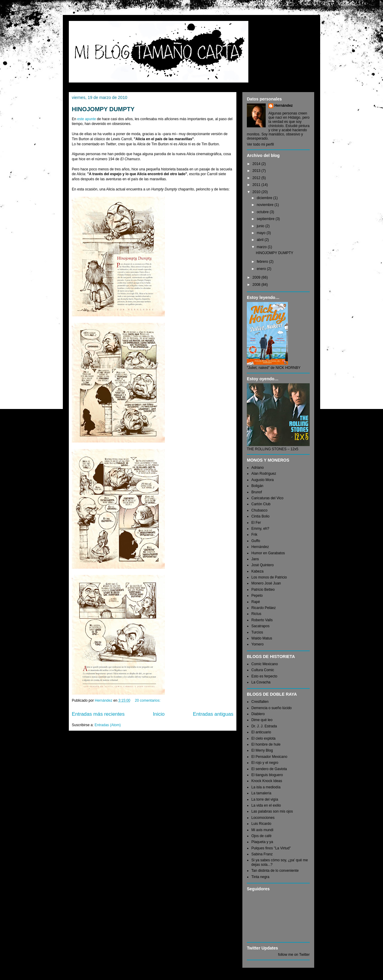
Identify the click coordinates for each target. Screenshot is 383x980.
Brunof (257, 492)
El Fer (256, 523)
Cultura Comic (263, 670)
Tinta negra (260, 877)
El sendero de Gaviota (269, 769)
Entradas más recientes (98, 714)
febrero (263, 262)
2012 (257, 178)
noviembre (266, 205)
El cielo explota (263, 738)
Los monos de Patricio (269, 577)
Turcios (257, 632)
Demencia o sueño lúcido (272, 708)
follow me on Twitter (294, 955)
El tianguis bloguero (267, 775)
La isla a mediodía (266, 787)
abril (261, 240)
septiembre (266, 219)
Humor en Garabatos (268, 553)
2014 (257, 164)
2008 (257, 285)
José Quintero (263, 565)
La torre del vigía (265, 799)
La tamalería (261, 793)
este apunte (87, 119)
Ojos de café (261, 836)
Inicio (159, 714)
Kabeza (257, 571)
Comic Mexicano (265, 664)
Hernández (284, 106)
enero (262, 269)
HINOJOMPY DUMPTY (103, 109)
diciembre (265, 198)
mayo (262, 233)
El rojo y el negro (265, 763)
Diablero (258, 714)
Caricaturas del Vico (267, 498)
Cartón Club (261, 504)
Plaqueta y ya (262, 842)
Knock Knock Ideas (267, 781)
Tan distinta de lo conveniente (275, 871)
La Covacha (261, 682)
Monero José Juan (266, 583)
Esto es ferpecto (264, 676)
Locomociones (263, 818)
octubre (263, 212)
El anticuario (261, 732)
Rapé (256, 602)
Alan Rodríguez (264, 474)
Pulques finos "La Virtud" (271, 848)
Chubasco (259, 510)
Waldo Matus (262, 638)
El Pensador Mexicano (269, 757)
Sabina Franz (262, 854)
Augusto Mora (263, 480)
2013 (257, 171)
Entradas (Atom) (108, 725)
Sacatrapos (260, 626)
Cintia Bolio (260, 516)
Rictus (256, 614)
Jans (255, 559)
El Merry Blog (262, 750)
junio (261, 226)
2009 (257, 277)
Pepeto (257, 596)
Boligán (257, 486)
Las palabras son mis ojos (272, 811)
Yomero (257, 644)
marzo (262, 247)
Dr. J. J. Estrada (264, 726)
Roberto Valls (262, 620)
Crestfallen (260, 702)
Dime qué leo (262, 720)
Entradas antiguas (213, 714)
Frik (254, 535)
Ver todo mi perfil (260, 144)
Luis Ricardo (261, 824)
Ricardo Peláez (263, 608)
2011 (257, 185)
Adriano (257, 468)
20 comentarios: (148, 700)
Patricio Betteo (263, 590)
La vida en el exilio (266, 805)
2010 (257, 192)
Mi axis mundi (262, 830)
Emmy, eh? (260, 529)
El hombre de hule (266, 744)
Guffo (256, 541)
